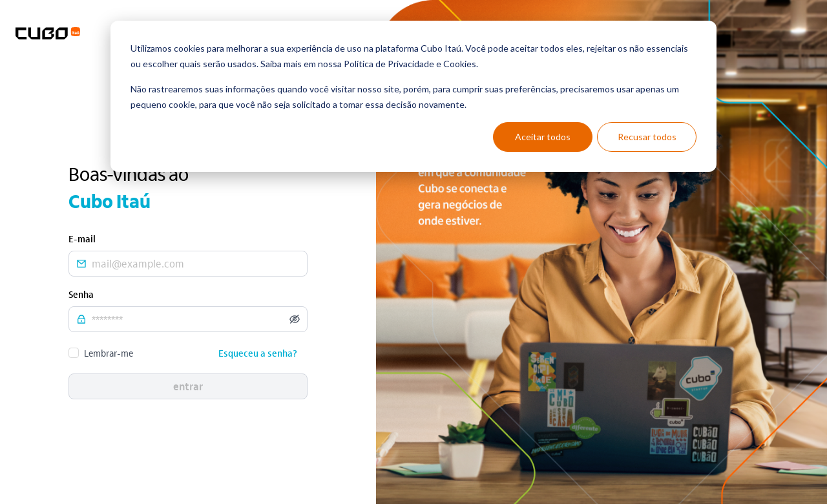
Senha (81, 294)
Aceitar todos (543, 137)
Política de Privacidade (389, 64)
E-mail (82, 238)
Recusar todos (647, 137)
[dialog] (413, 96)
